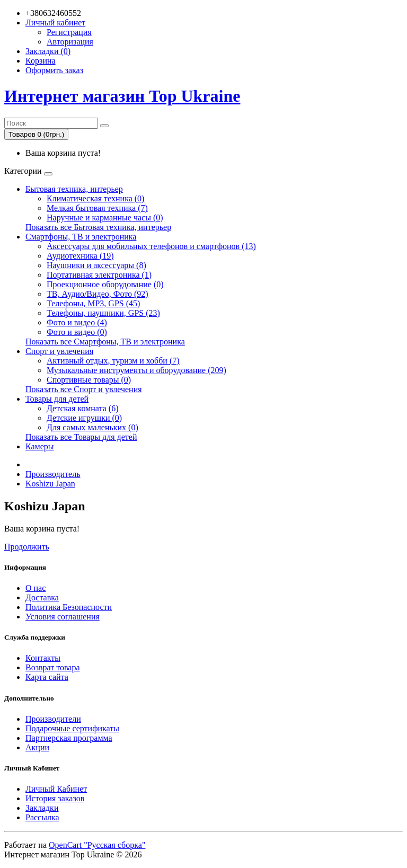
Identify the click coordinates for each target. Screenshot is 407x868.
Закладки (42, 808)
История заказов (55, 798)
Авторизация (70, 42)
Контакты (43, 658)
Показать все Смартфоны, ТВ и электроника (105, 342)
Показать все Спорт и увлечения (84, 389)
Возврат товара (53, 667)
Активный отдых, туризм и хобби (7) (113, 361)
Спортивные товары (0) (89, 380)
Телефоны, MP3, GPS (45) (93, 303)
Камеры (40, 446)
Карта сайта (47, 677)
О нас (36, 588)
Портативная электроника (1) (99, 275)
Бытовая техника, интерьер (74, 189)
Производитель (53, 474)
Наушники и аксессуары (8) (96, 265)
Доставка (42, 597)
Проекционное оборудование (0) (105, 284)
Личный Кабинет (56, 789)
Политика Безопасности (69, 607)
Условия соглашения (63, 617)
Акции (37, 747)
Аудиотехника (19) (80, 256)
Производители (53, 719)
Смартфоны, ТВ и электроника (81, 237)
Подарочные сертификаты (72, 728)
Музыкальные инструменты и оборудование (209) (136, 370)
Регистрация (69, 32)
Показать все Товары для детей (81, 437)
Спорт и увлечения (59, 351)
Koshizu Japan (50, 484)
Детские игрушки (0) (84, 418)
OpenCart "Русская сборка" (97, 845)
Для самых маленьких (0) (92, 427)
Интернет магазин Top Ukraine (122, 96)
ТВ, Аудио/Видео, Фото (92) (98, 294)
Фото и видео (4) (77, 322)
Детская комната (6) (82, 408)
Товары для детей (57, 399)
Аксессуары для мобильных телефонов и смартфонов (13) (151, 246)
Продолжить (27, 547)
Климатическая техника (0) (95, 198)
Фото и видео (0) (77, 332)
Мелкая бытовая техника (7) (97, 208)
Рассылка (42, 817)
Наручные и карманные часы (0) (105, 218)
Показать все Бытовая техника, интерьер (98, 227)
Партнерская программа (69, 738)
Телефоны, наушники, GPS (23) (103, 313)
